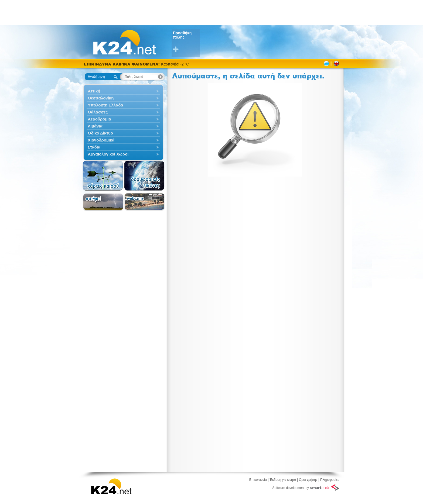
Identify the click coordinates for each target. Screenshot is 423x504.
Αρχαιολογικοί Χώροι (123, 154)
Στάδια (123, 147)
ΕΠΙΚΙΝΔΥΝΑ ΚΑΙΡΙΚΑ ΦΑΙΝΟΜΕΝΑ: (122, 64)
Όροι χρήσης (308, 480)
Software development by (306, 488)
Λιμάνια (123, 126)
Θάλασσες (123, 112)
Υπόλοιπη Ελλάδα (123, 105)
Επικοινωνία (258, 480)
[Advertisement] (211, 12)
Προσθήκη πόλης (187, 42)
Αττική (123, 91)
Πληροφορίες (330, 480)
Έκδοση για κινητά (283, 480)
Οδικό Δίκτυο (123, 133)
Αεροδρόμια (123, 119)
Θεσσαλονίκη (123, 98)
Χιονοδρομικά (123, 140)
